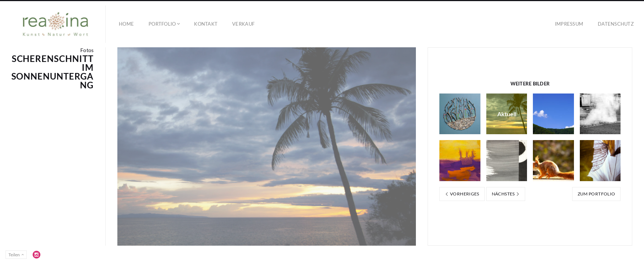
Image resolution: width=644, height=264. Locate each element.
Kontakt (206, 24)
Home (126, 24)
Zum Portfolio (597, 194)
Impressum (569, 24)
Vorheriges (462, 194)
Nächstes (506, 194)
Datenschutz (616, 24)
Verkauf (243, 24)
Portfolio (162, 24)
